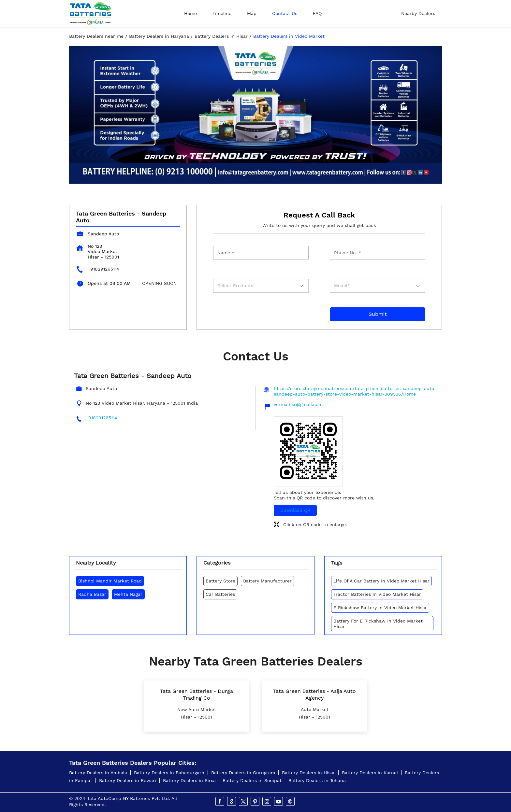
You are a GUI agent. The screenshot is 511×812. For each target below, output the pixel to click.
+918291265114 (103, 269)
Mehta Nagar (128, 594)
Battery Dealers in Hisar (308, 773)
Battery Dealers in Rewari (128, 780)
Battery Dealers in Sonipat (252, 780)
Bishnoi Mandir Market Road (110, 581)
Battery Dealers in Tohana (317, 780)
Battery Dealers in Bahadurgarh (169, 773)
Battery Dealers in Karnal (370, 773)
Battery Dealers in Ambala (98, 773)
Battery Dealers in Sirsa (189, 780)
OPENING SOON (159, 283)
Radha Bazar (92, 594)
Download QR (295, 510)
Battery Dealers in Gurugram (243, 773)
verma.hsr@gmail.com (298, 404)
